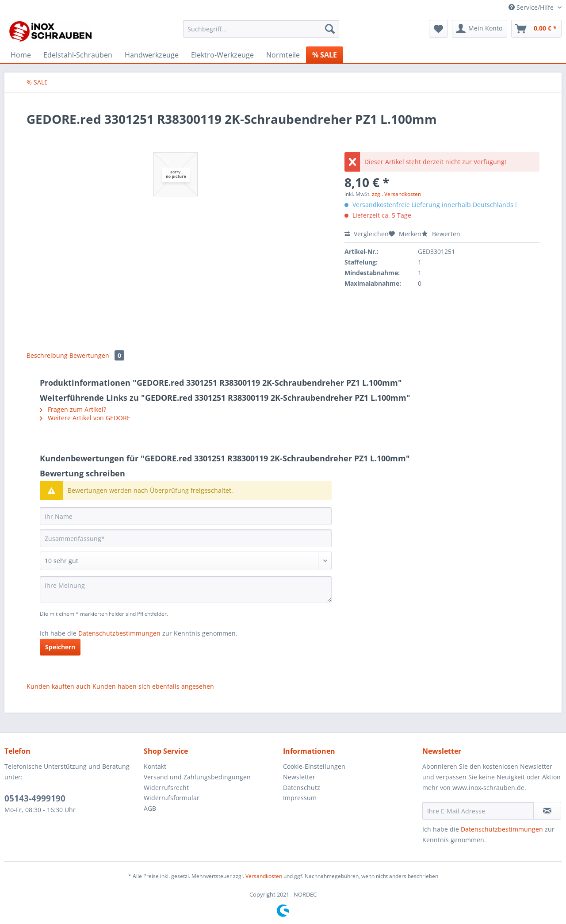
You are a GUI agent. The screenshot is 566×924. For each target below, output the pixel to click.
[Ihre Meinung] (186, 589)
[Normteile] (283, 55)
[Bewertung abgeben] (186, 561)
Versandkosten (264, 876)
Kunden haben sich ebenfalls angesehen (153, 686)
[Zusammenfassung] (186, 538)
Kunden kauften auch (59, 686)
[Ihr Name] (186, 516)
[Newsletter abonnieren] (547, 811)
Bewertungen (97, 355)
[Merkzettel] (438, 29)
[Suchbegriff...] (261, 29)
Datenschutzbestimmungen (119, 633)
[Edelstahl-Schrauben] (78, 55)
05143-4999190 (35, 798)
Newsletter (299, 777)
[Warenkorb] (536, 29)
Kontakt (155, 766)
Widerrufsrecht (166, 788)
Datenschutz (302, 788)
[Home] (21, 55)
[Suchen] (330, 29)
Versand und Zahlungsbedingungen (197, 777)
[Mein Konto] (480, 29)
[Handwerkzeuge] (152, 55)
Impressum (300, 798)
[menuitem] (261, 33)
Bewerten (441, 234)
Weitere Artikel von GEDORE (85, 418)
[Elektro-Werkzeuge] (222, 55)
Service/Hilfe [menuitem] (532, 7)
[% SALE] (325, 55)
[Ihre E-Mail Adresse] (478, 811)
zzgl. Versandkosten (396, 194)
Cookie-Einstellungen (314, 766)
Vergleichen (367, 234)
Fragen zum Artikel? (73, 409)
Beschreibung (47, 355)
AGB (150, 808)
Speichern (60, 647)
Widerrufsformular (172, 798)
